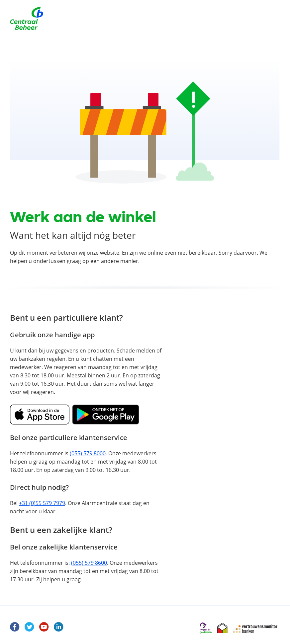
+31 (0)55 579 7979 (42, 503)
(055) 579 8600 (89, 563)
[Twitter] (30, 627)
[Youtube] (44, 627)
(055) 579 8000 (88, 453)
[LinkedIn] (59, 627)
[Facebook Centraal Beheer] (15, 627)
